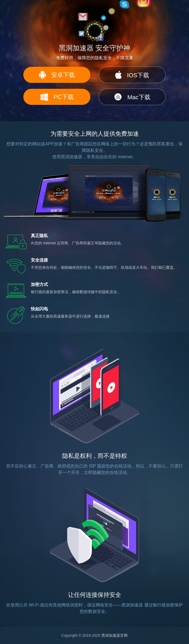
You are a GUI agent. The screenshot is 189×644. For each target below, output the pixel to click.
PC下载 (57, 97)
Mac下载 (132, 97)
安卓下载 (57, 75)
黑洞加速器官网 (114, 635)
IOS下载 (132, 75)
